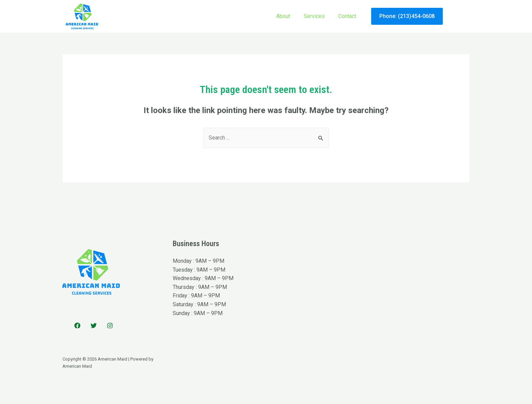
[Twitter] (94, 326)
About (283, 16)
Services (314, 16)
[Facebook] (77, 326)
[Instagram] (110, 326)
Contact (347, 16)
